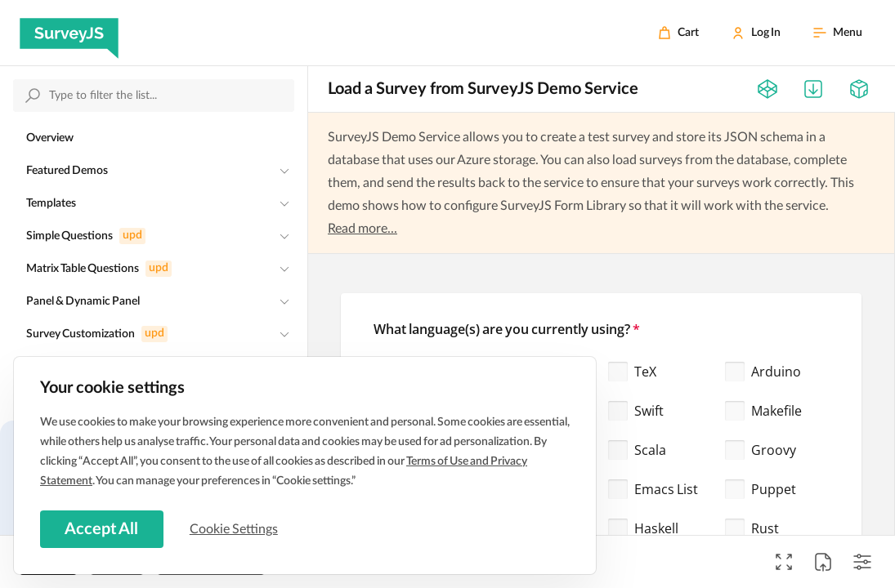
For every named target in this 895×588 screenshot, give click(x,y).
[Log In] (756, 33)
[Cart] (678, 33)
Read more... (362, 229)
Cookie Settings (236, 528)
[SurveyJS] (69, 33)
